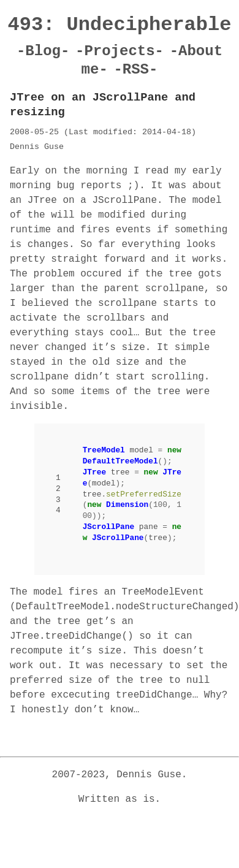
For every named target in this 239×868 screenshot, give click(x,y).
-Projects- (120, 51)
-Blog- (43, 51)
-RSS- (135, 70)
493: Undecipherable (120, 25)
